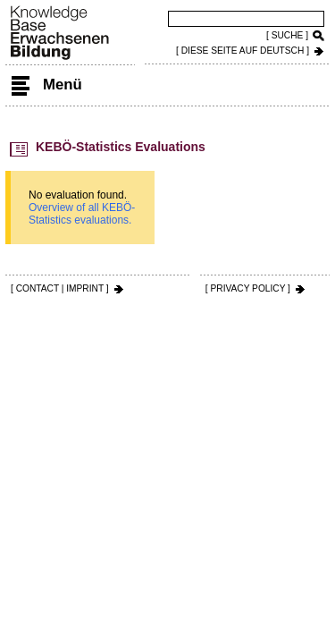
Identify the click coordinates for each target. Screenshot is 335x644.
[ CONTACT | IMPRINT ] (60, 288)
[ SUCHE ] (287, 35)
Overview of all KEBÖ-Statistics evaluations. (82, 214)
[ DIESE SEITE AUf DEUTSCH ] (243, 51)
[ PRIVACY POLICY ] (248, 288)
